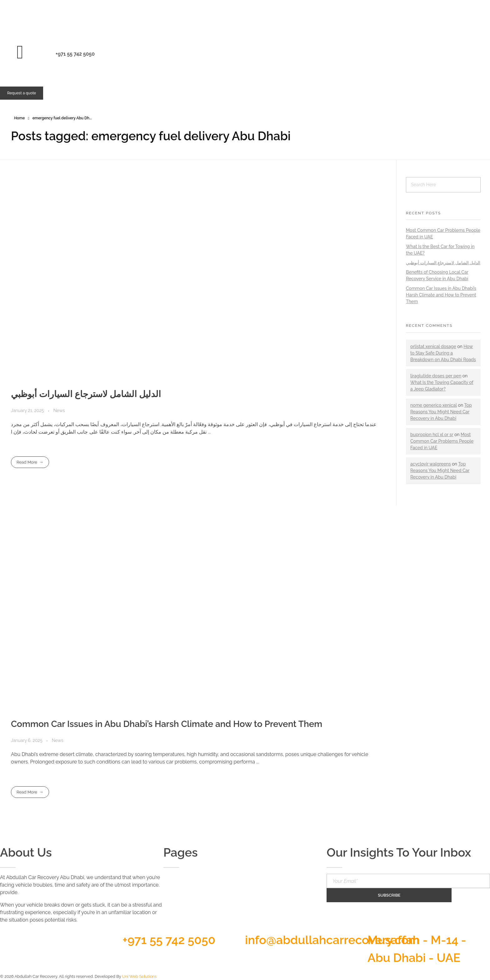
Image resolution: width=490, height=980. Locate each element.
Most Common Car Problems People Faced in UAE (442, 441)
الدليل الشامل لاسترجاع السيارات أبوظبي (86, 394)
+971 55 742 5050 (169, 940)
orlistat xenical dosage (433, 346)
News (59, 410)
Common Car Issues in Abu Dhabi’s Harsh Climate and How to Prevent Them (167, 724)
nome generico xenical (434, 405)
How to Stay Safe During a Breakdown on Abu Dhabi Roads (443, 353)
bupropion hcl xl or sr (432, 435)
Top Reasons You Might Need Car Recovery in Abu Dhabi (441, 412)
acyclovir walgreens (431, 464)
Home (19, 118)
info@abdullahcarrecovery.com (332, 940)
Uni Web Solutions (139, 976)
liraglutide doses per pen (436, 376)
